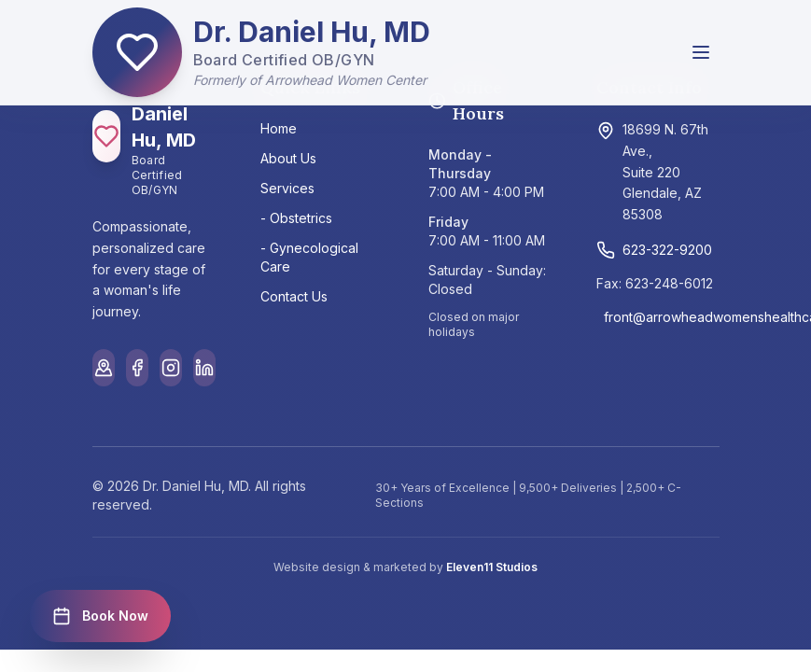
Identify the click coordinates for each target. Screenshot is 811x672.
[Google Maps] (104, 368)
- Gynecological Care (309, 257)
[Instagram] (171, 368)
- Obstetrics (296, 218)
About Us (288, 158)
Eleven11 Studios (492, 567)
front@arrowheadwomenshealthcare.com (662, 317)
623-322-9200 (654, 250)
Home (279, 128)
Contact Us (294, 296)
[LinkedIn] (204, 368)
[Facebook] (137, 368)
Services (287, 188)
